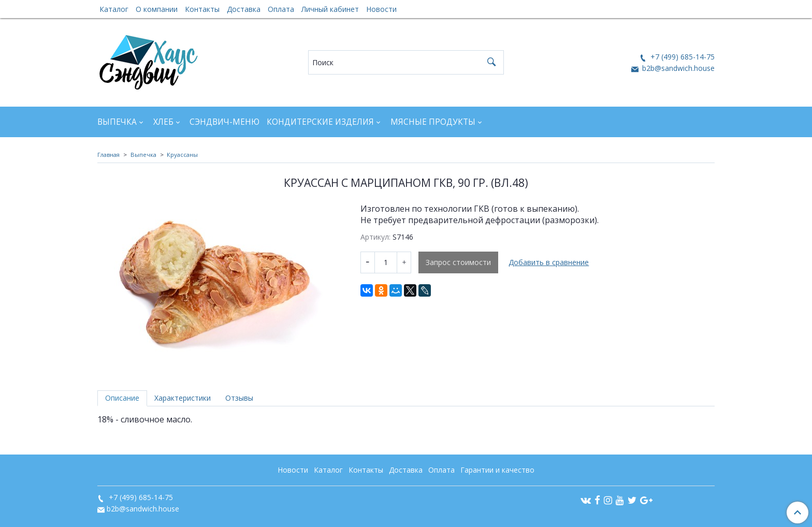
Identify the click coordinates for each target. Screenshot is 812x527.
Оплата (281, 9)
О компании (157, 9)
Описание (122, 398)
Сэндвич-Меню (224, 122)
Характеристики (183, 398)
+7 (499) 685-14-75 (682, 57)
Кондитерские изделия (320, 122)
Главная (108, 155)
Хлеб (163, 122)
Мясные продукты (433, 122)
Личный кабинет (330, 9)
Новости (381, 9)
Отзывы (239, 398)
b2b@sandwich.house (677, 68)
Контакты (202, 9)
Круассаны (182, 155)
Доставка (244, 9)
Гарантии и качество (497, 470)
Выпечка (117, 122)
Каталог (114, 9)
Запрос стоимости (458, 262)
